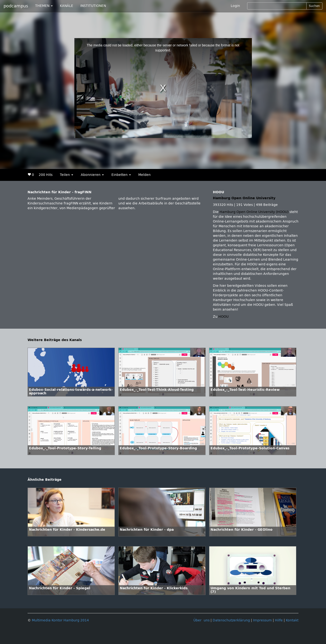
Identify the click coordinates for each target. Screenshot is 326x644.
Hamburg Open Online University (244, 198)
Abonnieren (92, 175)
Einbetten (121, 175)
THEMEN (44, 6)
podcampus (16, 6)
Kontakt (292, 620)
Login (235, 6)
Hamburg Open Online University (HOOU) (254, 212)
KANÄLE (67, 6)
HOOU (223, 317)
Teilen (67, 175)
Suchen (314, 6)
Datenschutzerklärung (231, 620)
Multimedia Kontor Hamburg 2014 (60, 620)
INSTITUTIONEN (93, 6)
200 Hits (46, 175)
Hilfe (279, 620)
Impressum (262, 620)
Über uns (201, 620)
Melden (144, 175)
